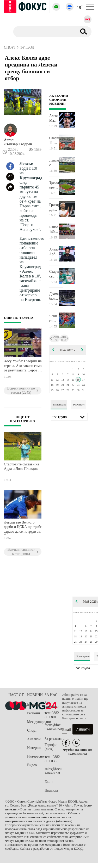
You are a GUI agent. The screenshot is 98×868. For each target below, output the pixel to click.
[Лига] (69, 417)
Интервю (34, 748)
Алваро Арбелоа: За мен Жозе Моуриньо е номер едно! (54, 252)
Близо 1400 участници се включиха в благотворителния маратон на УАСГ (54, 230)
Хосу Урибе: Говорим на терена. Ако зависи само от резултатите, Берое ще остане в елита (23, 366)
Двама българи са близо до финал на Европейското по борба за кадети (54, 296)
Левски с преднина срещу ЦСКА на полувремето (54, 163)
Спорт (32, 730)
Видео (32, 765)
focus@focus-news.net (53, 727)
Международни (36, 722)
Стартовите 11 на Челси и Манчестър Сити (54, 141)
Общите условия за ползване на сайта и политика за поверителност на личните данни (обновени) (43, 817)
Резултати (79, 404)
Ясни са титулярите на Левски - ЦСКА (54, 319)
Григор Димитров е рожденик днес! (54, 207)
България (34, 705)
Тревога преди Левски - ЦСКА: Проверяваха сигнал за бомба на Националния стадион (54, 185)
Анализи (34, 739)
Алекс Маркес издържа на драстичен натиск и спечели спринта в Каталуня (54, 118)
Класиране (60, 404)
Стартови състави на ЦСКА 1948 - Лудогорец (54, 274)
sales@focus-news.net (53, 771)
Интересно (35, 756)
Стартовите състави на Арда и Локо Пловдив (22, 467)
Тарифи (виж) (50, 747)
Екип (48, 782)
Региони (33, 713)
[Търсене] (43, 31)
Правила (51, 790)
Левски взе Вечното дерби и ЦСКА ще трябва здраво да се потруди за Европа (24, 528)
